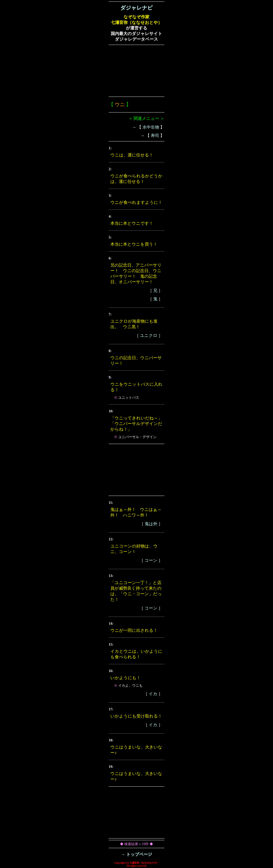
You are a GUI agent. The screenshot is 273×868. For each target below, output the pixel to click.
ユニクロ (149, 335)
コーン (151, 560)
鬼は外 (151, 524)
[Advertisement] (136, 71)
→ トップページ (137, 854)
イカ (153, 694)
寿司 (155, 136)
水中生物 (151, 127)
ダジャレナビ (136, 8)
